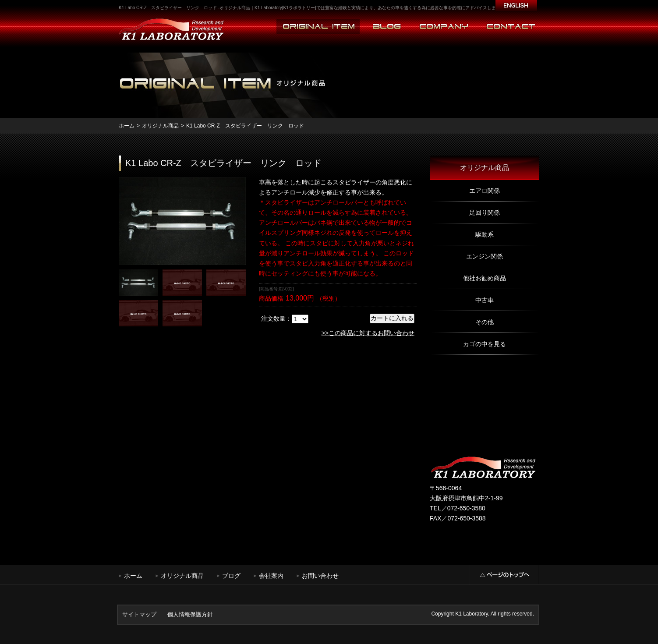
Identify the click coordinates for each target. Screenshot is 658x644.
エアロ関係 (485, 191)
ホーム (127, 126)
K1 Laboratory (472, 614)
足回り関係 (485, 212)
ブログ (231, 576)
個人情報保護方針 (190, 614)
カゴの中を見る (485, 344)
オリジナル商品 (160, 126)
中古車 (485, 300)
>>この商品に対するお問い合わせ (368, 333)
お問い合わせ (320, 576)
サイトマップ (139, 614)
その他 (485, 322)
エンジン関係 (485, 256)
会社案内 (271, 576)
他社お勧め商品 (485, 278)
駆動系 (485, 234)
